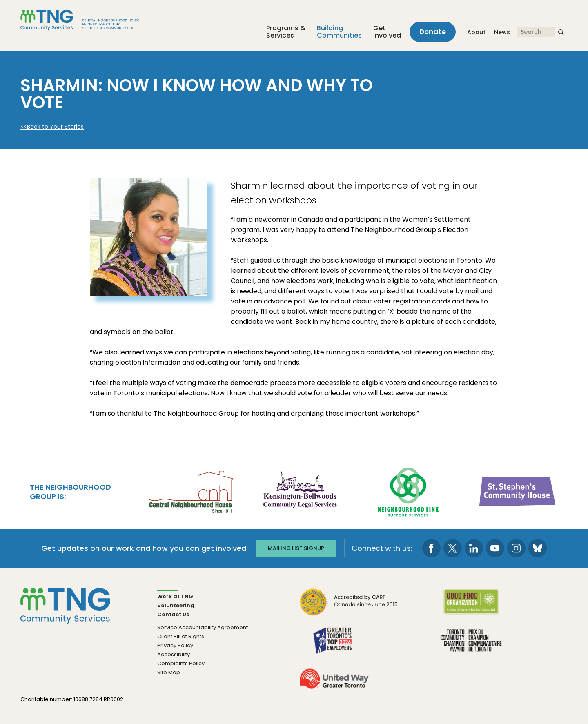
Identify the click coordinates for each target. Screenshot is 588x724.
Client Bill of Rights (181, 636)
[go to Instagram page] (516, 548)
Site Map (169, 672)
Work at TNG (175, 596)
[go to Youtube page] (495, 548)
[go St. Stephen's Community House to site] (518, 491)
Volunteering (176, 605)
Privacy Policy (175, 645)
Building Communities (339, 32)
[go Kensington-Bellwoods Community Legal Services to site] (300, 491)
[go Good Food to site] (471, 607)
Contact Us (173, 614)
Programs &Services (286, 32)
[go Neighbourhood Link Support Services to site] (409, 491)
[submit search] (561, 32)
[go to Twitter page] (453, 548)
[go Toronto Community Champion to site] (471, 645)
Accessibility (174, 654)
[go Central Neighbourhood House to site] (191, 491)
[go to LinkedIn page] (474, 548)
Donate (433, 32)
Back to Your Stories (55, 127)
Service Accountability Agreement (203, 627)
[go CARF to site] (350, 607)
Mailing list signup (296, 548)
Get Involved (387, 32)
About (476, 32)
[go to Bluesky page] (538, 548)
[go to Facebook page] (431, 548)
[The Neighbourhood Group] (89, 20)
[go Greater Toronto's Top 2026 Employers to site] (334, 645)
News (502, 32)
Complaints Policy (181, 663)
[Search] (536, 32)
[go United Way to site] (334, 684)
